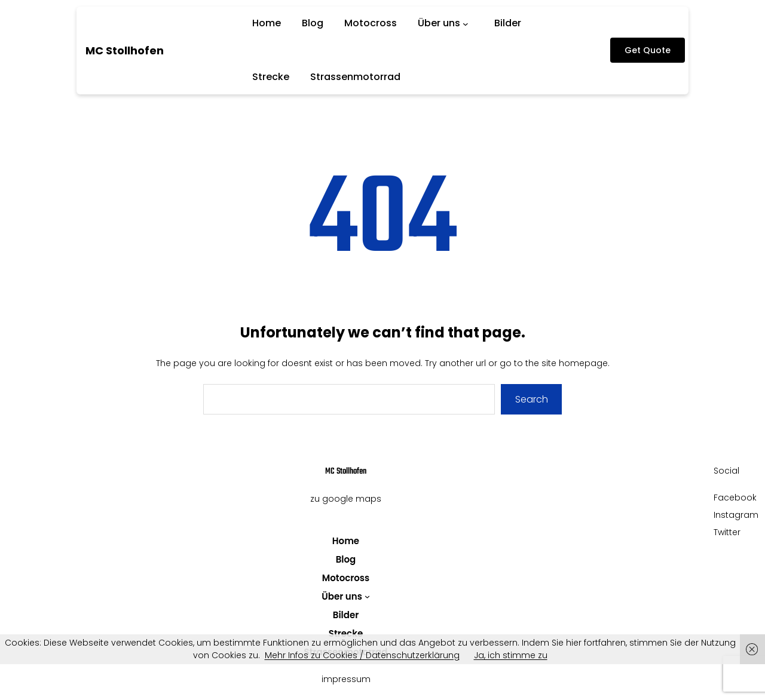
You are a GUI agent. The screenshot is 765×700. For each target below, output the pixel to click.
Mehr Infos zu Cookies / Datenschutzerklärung (362, 655)
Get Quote (648, 50)
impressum (346, 679)
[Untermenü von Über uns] (468, 23)
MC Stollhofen (125, 50)
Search (532, 399)
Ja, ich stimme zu (511, 655)
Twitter (727, 532)
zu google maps (346, 499)
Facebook (735, 498)
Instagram (736, 515)
